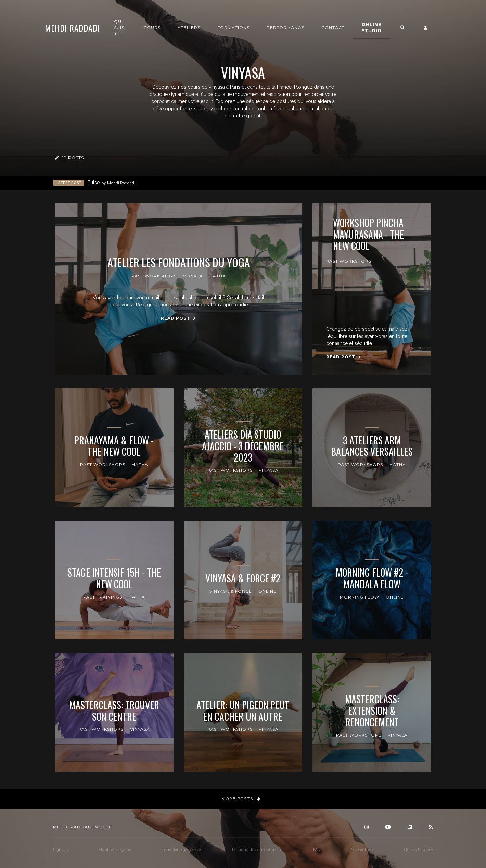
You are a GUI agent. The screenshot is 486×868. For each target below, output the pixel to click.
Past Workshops (154, 276)
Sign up (60, 850)
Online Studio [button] (382, 28)
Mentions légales (115, 850)
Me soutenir (362, 850)
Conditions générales (182, 850)
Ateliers (199, 28)
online (267, 591)
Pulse (111, 183)
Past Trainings (103, 597)
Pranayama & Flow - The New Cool (114, 446)
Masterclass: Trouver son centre (114, 711)
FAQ (317, 850)
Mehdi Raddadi (82, 28)
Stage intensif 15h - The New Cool (114, 578)
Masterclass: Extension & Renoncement (372, 711)
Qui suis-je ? (130, 28)
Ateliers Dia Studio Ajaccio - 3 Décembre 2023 (243, 446)
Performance (295, 28)
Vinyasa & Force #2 (243, 578)
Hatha (218, 276)
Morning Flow (360, 597)
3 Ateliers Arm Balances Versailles (372, 446)
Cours (162, 28)
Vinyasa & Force (231, 591)
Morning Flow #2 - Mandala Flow (372, 578)
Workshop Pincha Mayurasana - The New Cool (369, 234)
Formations (243, 28)
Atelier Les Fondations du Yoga (179, 262)
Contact (343, 28)
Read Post (178, 318)
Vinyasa (193, 276)
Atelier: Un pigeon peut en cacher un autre (243, 711)
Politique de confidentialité (257, 850)
